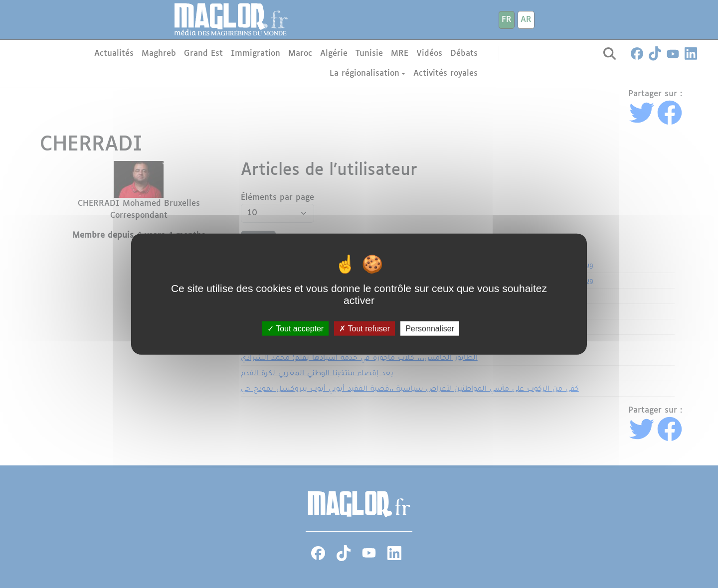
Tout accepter (295, 328)
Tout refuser (364, 328)
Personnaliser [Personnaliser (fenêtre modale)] (430, 328)
